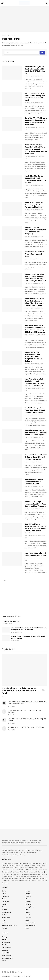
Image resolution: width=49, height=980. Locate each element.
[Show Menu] (2, 3)
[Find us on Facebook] (2, 972)
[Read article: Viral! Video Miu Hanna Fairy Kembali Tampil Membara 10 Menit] (12, 485)
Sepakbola (29, 917)
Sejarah (28, 915)
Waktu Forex (19, 872)
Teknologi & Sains (31, 923)
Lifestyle (28, 896)
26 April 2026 (36, 509)
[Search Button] (47, 3)
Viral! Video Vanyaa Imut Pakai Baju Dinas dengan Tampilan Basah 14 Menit (35, 410)
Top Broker (32, 881)
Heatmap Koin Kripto (39, 863)
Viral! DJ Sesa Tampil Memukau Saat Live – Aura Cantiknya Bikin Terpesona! (36, 504)
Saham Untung (36, 865)
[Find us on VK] (22, 972)
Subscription (6, 942)
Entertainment (6, 912)
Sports (27, 920)
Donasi (44, 879)
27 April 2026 (36, 237)
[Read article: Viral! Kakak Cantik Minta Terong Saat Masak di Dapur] (12, 258)
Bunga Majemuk (27, 879)
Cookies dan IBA (7, 958)
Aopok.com (9, 976)
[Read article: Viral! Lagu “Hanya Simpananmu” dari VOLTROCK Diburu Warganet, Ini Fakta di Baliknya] (12, 358)
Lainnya (28, 894)
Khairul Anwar (31, 127)
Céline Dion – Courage (11, 621)
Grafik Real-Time (25, 870)
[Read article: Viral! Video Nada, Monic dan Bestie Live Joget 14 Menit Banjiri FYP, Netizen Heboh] (12, 73)
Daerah (4, 904)
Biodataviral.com (7, 855)
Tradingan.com (30, 850)
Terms (4, 961)
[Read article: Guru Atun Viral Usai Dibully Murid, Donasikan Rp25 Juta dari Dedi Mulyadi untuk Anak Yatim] (12, 124)
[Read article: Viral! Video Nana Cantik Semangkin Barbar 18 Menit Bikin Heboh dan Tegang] (12, 436)
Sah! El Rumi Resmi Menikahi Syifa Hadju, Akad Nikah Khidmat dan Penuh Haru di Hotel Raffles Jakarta (36, 529)
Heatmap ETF (27, 863)
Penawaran (5, 883)
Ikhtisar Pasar (40, 872)
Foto (3, 920)
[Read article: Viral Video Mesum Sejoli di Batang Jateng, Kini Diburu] (12, 559)
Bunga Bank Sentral (8, 865)
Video (27, 928)
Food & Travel (6, 917)
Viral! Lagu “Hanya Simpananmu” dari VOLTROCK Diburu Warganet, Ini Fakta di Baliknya (33, 357)
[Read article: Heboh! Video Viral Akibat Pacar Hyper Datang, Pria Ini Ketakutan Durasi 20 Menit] (12, 99)
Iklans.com (13, 850)
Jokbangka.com (31, 853)
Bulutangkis (6, 896)
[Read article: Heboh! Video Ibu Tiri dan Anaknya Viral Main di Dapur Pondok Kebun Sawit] (24, 670)
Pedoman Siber (7, 955)
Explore (4, 915)
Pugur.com (21, 850)
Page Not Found (11, 35)
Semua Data (38, 868)
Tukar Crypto (14, 881)
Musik (27, 899)
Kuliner (28, 891)
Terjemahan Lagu (31, 925)
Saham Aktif (27, 865)
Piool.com (38, 850)
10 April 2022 (8, 624)
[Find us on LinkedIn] (8, 972)
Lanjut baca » (37, 843)
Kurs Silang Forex (14, 870)
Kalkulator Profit (8, 876)
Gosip (4, 923)
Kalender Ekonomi (37, 870)
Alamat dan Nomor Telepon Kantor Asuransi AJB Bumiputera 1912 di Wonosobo (29, 629)
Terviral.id (5, 853)
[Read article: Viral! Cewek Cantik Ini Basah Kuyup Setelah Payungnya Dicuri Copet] (12, 209)
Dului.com (22, 853)
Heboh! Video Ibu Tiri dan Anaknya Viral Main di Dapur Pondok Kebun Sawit (19, 691)
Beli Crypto (6, 881)
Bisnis (4, 894)
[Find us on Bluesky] (13, 972)
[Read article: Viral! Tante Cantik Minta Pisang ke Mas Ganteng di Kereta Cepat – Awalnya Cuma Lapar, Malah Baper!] (12, 280)
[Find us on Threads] (19, 972)
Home (4, 35)
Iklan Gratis (5, 945)
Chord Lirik (5, 902)
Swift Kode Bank (28, 868)
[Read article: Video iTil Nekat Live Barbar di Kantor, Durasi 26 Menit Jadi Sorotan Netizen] (12, 461)
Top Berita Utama (30, 872)
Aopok (28, 76)
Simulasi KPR (37, 879)
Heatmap (5, 870)
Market (39, 881)
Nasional (28, 902)
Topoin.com (5, 850)
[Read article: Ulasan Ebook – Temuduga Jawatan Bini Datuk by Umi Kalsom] (6, 638)
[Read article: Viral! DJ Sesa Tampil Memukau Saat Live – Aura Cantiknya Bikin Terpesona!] (12, 508)
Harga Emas (9, 868)
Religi (27, 909)
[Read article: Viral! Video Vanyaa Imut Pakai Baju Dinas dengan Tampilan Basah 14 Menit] (12, 414)
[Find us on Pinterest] (16, 972)
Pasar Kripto (6, 874)
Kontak (4, 939)
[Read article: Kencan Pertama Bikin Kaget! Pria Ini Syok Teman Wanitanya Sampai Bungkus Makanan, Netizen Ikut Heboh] (12, 151)
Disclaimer (5, 950)
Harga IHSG (18, 865)
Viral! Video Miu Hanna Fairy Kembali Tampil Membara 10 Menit (34, 482)
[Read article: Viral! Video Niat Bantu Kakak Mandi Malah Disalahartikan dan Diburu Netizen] (12, 182)
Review (28, 912)
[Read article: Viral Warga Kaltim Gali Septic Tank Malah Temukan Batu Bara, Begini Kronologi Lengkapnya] (12, 385)
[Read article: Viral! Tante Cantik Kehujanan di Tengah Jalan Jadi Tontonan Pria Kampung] (12, 233)
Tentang (4, 937)
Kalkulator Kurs (7, 879)
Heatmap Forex (18, 863)
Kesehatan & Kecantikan (9, 925)
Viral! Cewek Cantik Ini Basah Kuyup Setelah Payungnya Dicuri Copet (34, 205)
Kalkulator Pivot (42, 874)
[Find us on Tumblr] (10, 972)
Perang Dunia (30, 907)
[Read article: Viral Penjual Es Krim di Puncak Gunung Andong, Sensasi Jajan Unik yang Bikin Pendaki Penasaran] (12, 331)
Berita (4, 891)
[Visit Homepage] (24, 3)
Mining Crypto (24, 881)
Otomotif (28, 904)
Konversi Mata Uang (17, 874)
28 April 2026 (36, 76)
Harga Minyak (18, 868)
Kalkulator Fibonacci (30, 874)
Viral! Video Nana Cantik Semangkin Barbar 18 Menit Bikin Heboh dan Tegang (36, 432)
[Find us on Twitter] (5, 972)
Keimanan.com (14, 853)
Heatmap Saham (7, 863)
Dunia (4, 907)
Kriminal (5, 928)
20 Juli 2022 (15, 641)
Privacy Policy (6, 953)
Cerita (4, 899)
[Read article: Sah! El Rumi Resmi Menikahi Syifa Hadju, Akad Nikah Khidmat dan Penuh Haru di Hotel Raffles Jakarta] (12, 530)
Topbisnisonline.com (19, 855)
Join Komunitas (7, 947)
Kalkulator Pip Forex (20, 876)
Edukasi (4, 909)
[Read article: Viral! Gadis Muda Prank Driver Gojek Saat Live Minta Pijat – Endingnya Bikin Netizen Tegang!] (12, 305)
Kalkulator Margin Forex (34, 876)
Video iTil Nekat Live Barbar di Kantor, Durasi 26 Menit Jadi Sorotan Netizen (36, 457)
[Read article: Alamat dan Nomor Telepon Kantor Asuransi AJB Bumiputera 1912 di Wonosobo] (6, 630)
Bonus (44, 881)
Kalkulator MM (17, 879)
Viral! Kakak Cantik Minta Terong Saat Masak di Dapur (35, 254)
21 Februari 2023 (17, 632)
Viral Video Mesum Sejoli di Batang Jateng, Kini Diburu (26, 727)
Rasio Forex (11, 872)
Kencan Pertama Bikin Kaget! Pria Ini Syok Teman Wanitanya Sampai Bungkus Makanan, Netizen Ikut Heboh (36, 149)
